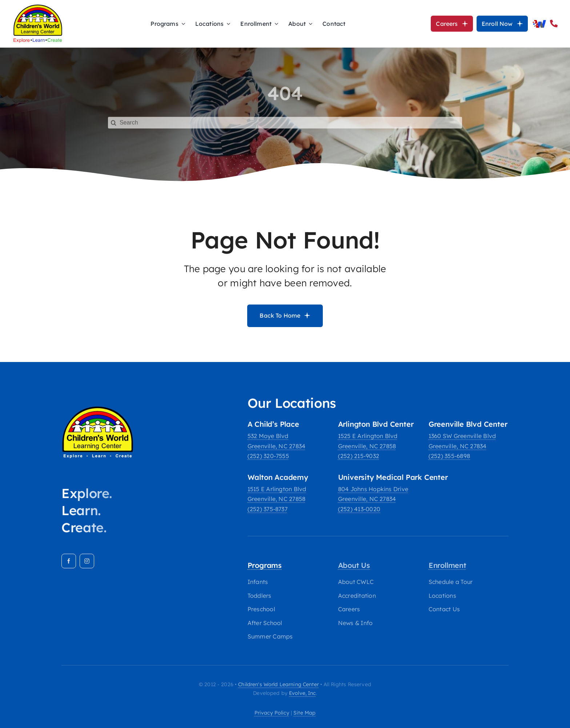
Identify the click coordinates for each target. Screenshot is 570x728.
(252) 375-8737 (268, 509)
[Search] (285, 118)
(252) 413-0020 (359, 509)
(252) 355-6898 (449, 456)
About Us (354, 565)
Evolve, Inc (302, 693)
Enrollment (447, 565)
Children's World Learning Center (278, 684)
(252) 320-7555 (268, 456)
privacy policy (272, 713)
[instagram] (87, 561)
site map (304, 713)
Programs (265, 565)
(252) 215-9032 (359, 456)
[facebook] (69, 561)
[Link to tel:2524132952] (554, 23)
